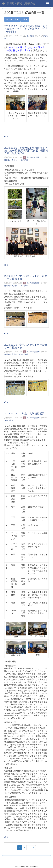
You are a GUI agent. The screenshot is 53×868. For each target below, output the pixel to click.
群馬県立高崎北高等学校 (21, 3)
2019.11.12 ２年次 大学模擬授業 (24, 414)
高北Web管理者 (31, 157)
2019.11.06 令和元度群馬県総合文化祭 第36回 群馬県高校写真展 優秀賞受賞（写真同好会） (26, 151)
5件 (25, 19)
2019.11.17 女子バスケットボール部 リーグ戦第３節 (27, 277)
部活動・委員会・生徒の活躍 (16, 160)
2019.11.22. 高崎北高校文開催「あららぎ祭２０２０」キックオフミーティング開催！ (26, 29)
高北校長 (29, 36)
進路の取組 (9, 420)
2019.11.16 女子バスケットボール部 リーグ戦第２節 (27, 346)
